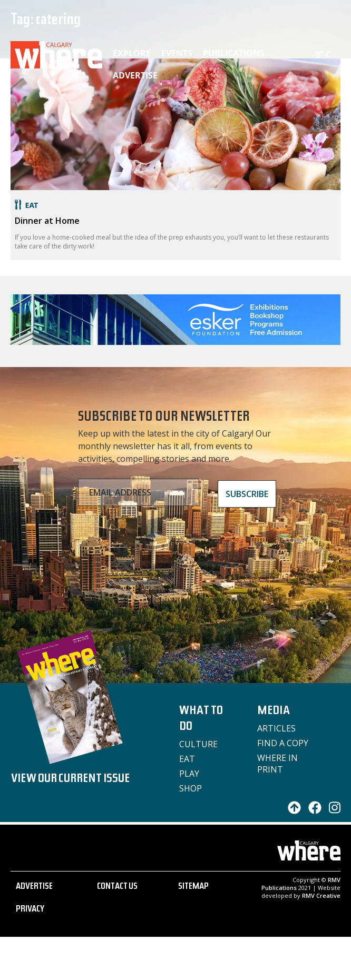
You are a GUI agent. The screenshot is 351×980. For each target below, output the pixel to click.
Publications (234, 53)
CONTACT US (117, 887)
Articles (276, 728)
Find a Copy (283, 743)
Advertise (135, 75)
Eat (187, 759)
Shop (191, 788)
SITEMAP (193, 887)
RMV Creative (321, 895)
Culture (198, 744)
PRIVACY (30, 910)
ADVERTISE (34, 887)
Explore (132, 53)
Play (189, 774)
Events (177, 53)
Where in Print (277, 764)
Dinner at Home (47, 221)
